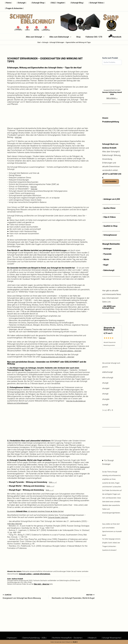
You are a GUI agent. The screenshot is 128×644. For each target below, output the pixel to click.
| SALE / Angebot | (55, 3)
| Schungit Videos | (92, 3)
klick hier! (19, 132)
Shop (78, 31)
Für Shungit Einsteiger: (112, 501)
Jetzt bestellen (111, 176)
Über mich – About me (42, 579)
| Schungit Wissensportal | (114, 638)
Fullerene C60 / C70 (92, 31)
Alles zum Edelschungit (61, 31)
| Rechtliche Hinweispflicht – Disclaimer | (67, 638)
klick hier (34, 181)
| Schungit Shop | (37, 3)
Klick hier (35, 183)
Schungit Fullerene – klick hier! (72, 345)
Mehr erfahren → (112, 93)
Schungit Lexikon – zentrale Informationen (35, 568)
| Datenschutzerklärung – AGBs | (33, 638)
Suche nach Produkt (110, 52)
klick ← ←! (53, 476)
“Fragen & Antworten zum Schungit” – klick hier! (60, 351)
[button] (45, 31)
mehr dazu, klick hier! (16, 518)
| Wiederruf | (93, 638)
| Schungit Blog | (73, 3)
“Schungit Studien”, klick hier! (59, 512)
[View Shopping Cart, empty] (112, 31)
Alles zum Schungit (37, 31)
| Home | (10, 3)
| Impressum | (9, 638)
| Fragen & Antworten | (112, 3)
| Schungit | (22, 3)
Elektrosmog (12, 464)
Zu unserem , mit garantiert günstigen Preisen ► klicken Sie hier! (40, 506)
